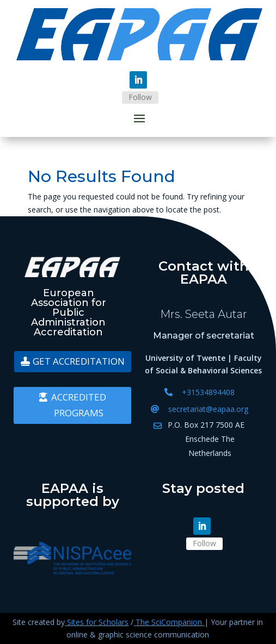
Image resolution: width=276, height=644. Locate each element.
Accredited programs (79, 405)
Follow (140, 97)
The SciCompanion (169, 622)
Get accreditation (79, 361)
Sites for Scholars (98, 622)
